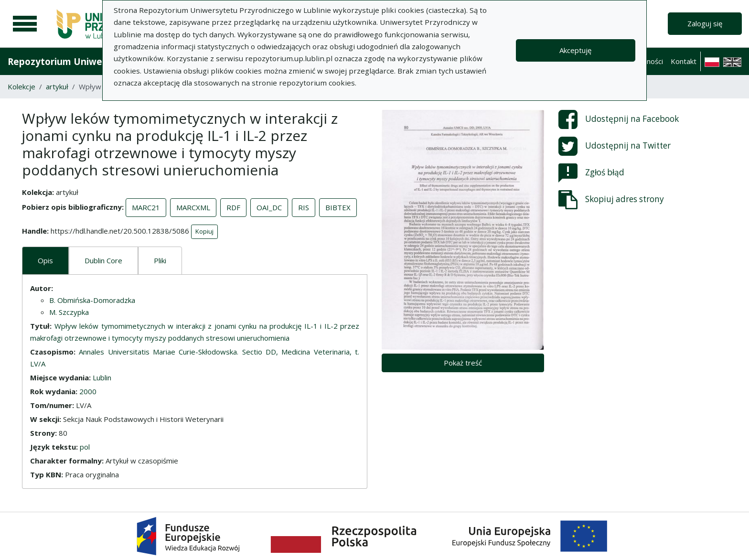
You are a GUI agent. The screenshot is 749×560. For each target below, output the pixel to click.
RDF (233, 207)
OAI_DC (269, 207)
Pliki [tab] (160, 260)
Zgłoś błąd (591, 173)
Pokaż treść (463, 363)
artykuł (57, 86)
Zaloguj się (705, 23)
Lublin (102, 377)
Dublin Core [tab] (103, 260)
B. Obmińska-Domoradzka (92, 300)
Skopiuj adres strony (611, 200)
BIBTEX (338, 207)
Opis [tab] (45, 260)
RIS (304, 207)
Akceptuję (575, 50)
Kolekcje (21, 86)
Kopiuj (204, 231)
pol (85, 447)
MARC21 (146, 207)
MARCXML (193, 207)
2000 (88, 391)
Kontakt (684, 61)
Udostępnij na (619, 119)
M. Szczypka (69, 312)
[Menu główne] (25, 24)
